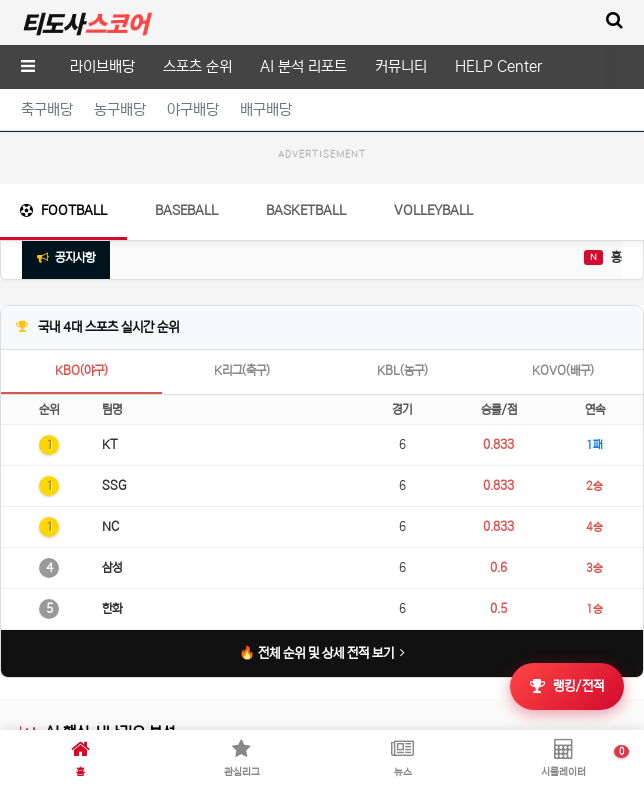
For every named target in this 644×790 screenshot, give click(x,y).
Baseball (186, 310)
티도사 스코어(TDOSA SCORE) (84, 23)
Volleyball (433, 310)
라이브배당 (102, 66)
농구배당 (120, 109)
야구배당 (193, 109)
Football (63, 310)
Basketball (306, 310)
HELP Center (498, 66)
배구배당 (266, 109)
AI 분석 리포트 (303, 66)
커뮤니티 (401, 66)
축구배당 (47, 109)
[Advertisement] (322, 219)
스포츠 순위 (197, 66)
